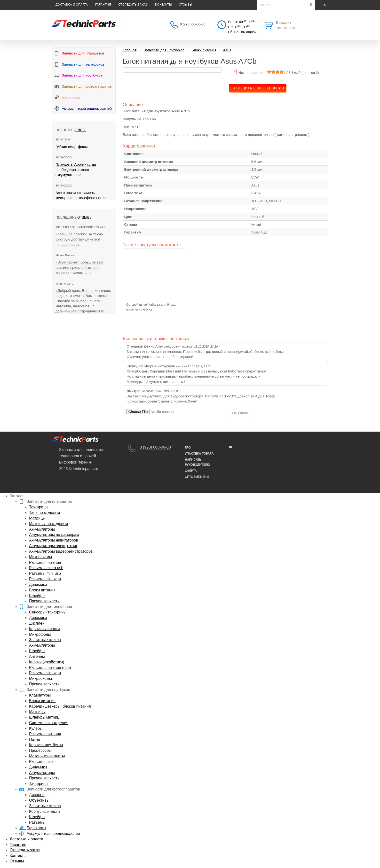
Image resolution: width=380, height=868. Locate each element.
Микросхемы (40, 557)
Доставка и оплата (72, 5)
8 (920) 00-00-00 (193, 25)
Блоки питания (42, 590)
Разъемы (37, 822)
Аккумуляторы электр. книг (53, 546)
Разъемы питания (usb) (50, 668)
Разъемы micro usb (46, 568)
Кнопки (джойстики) (47, 662)
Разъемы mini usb (45, 573)
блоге (81, 130)
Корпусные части (44, 629)
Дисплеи (37, 623)
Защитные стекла (45, 640)
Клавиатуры (40, 695)
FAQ (188, 448)
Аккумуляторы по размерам (54, 535)
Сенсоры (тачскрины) (48, 612)
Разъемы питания (45, 562)
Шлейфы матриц (44, 717)
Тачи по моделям (45, 513)
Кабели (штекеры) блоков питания (60, 706)
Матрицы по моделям (49, 524)
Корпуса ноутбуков (46, 745)
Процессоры (40, 750)
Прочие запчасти (44, 601)
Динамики (38, 585)
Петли (35, 740)
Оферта (191, 471)
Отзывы (185, 5)
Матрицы (37, 518)
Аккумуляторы (42, 529)
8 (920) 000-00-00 (155, 447)
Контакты (163, 5)
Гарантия (103, 5)
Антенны (37, 656)
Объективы (39, 800)
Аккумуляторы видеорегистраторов (61, 551)
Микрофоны (40, 634)
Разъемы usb (41, 762)
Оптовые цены (197, 477)
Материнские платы (47, 756)
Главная (130, 50)
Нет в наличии (250, 73)
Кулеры (36, 728)
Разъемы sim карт (45, 579)
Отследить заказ (133, 5)
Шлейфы (37, 596)
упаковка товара (199, 454)
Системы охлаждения (49, 723)
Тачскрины (39, 507)
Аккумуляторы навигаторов (54, 540)
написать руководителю (197, 462)
